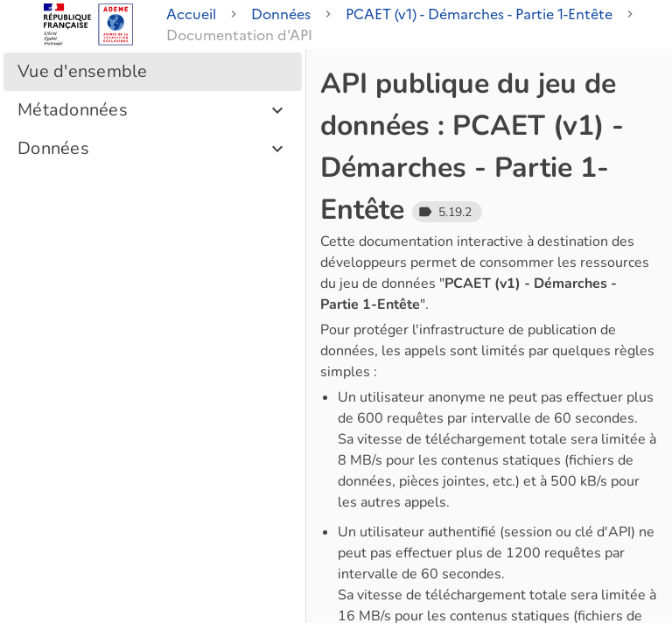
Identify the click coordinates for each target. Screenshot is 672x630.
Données (281, 14)
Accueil (191, 14)
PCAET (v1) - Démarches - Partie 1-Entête (479, 14)
